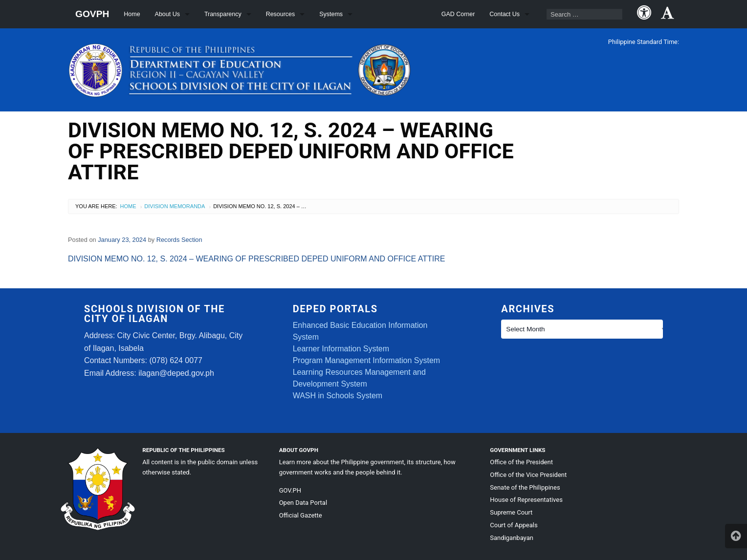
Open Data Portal (303, 503)
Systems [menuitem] (331, 14)
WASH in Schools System (338, 396)
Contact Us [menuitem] (505, 14)
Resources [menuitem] (281, 14)
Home (128, 206)
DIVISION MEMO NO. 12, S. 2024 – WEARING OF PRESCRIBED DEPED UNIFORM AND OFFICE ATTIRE (256, 259)
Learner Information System (341, 349)
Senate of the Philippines (525, 487)
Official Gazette (301, 515)
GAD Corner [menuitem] (458, 14)
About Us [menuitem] (167, 14)
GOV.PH (290, 490)
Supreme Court (511, 512)
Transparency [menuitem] (223, 14)
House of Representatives (526, 500)
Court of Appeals (514, 525)
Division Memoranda (175, 206)
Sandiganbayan (512, 538)
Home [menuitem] (132, 14)
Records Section (179, 240)
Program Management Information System (366, 360)
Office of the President (521, 462)
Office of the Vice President (528, 475)
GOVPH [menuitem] (92, 14)
